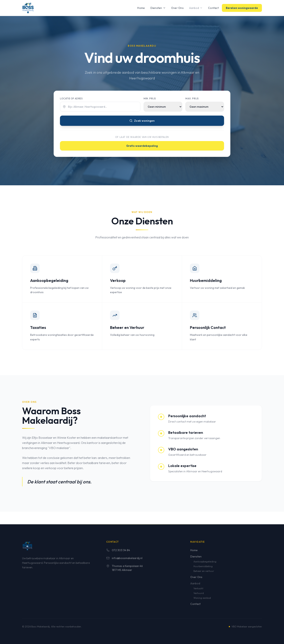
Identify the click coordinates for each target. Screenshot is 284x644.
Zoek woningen (142, 121)
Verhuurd (199, 593)
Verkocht (198, 588)
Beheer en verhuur (204, 571)
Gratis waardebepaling (142, 146)
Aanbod (196, 8)
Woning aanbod (202, 598)
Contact (213, 8)
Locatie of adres (71, 98)
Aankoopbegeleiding (205, 562)
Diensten (158, 8)
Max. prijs (192, 98)
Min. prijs (150, 98)
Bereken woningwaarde (242, 8)
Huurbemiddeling (203, 566)
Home (141, 8)
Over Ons (177, 8)
